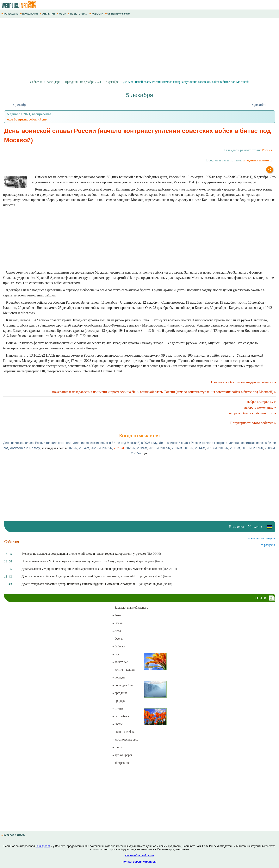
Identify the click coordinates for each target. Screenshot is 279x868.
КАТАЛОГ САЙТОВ (13, 835)
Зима (117, 615)
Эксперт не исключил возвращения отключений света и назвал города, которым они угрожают (84, 554)
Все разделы (267, 545)
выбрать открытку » (261, 402)
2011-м (235, 448)
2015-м (189, 448)
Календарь (53, 82)
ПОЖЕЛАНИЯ (29, 14)
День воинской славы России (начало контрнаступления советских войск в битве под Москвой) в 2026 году (80, 443)
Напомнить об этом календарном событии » (243, 382)
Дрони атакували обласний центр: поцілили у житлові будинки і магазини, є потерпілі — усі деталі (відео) (92, 576)
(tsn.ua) (160, 561)
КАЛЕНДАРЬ (10, 14)
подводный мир (124, 685)
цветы (117, 724)
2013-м (212, 448)
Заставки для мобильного (130, 608)
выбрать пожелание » (260, 407)
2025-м (72, 448)
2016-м (177, 448)
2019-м (142, 448)
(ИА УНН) (154, 554)
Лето (117, 631)
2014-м (200, 448)
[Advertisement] (116, 49)
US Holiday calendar (118, 14)
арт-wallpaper (122, 755)
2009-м (258, 448)
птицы (118, 708)
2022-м (107, 448)
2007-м (136, 453)
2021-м (119, 448)
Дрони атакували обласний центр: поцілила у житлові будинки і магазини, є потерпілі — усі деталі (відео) (92, 584)
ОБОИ (62, 14)
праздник (119, 693)
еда (115, 654)
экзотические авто (125, 739)
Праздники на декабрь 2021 (83, 82)
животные (120, 662)
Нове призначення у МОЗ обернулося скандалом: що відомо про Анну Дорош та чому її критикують (88, 561)
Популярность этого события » (253, 423)
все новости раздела (262, 538)
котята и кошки (123, 670)
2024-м (84, 448)
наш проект (43, 846)
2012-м (223, 448)
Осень (117, 639)
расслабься (121, 716)
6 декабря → (261, 105)
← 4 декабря (18, 105)
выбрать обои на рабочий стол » (252, 413)
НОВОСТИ (97, 14)
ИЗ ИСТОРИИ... (78, 14)
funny (117, 747)
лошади (118, 677)
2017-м (165, 448)
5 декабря (112, 82)
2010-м (247, 448)
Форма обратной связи (139, 855)
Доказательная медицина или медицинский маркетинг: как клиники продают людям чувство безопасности (92, 569)
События (36, 82)
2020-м (130, 448)
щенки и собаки (124, 732)
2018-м (154, 448)
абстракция (121, 763)
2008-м (270, 448)
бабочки (119, 646)
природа (119, 701)
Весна (117, 623)
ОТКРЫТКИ (48, 14)
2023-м (96, 448)
